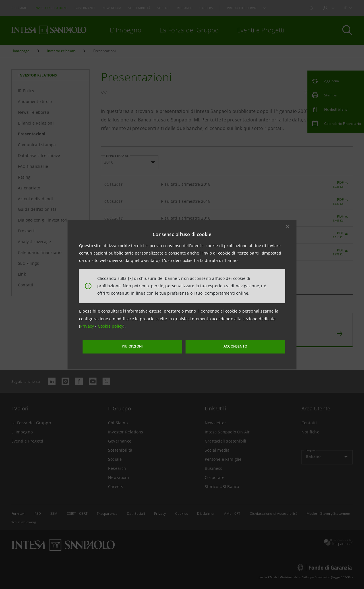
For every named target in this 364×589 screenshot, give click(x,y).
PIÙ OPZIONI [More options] (148, 345)
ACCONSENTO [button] (223, 345)
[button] (288, 228)
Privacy (88, 328)
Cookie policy (111, 328)
